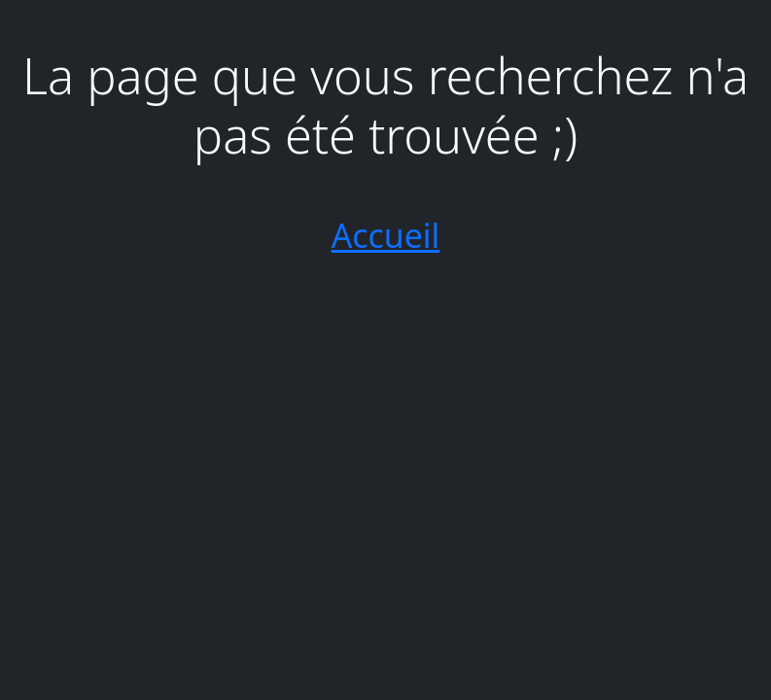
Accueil (386, 235)
